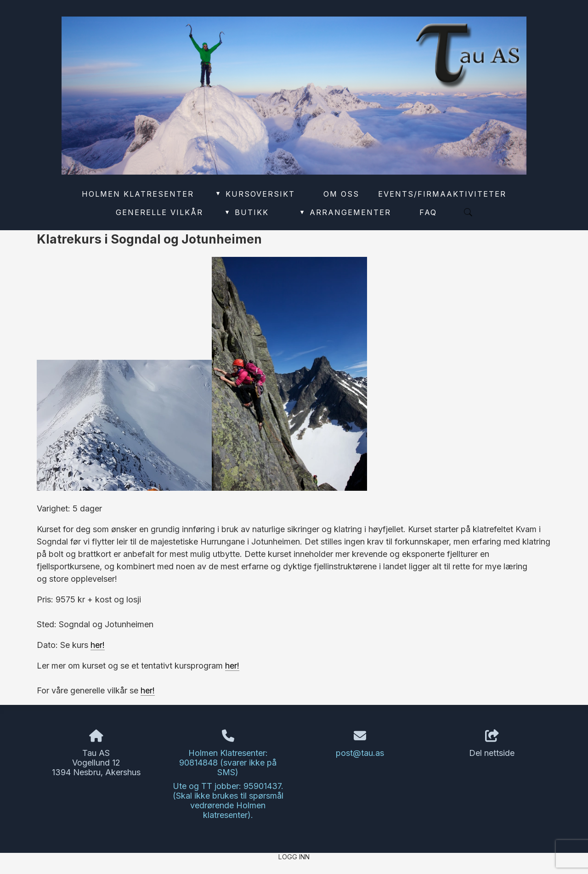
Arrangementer (345, 212)
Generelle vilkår (159, 212)
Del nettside (492, 744)
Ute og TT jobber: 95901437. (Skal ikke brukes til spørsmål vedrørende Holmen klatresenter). (228, 800)
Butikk (246, 212)
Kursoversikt (255, 194)
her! (98, 645)
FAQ (428, 212)
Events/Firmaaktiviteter (442, 194)
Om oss (341, 194)
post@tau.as (360, 753)
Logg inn (294, 857)
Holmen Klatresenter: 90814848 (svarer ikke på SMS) (228, 763)
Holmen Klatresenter (138, 194)
